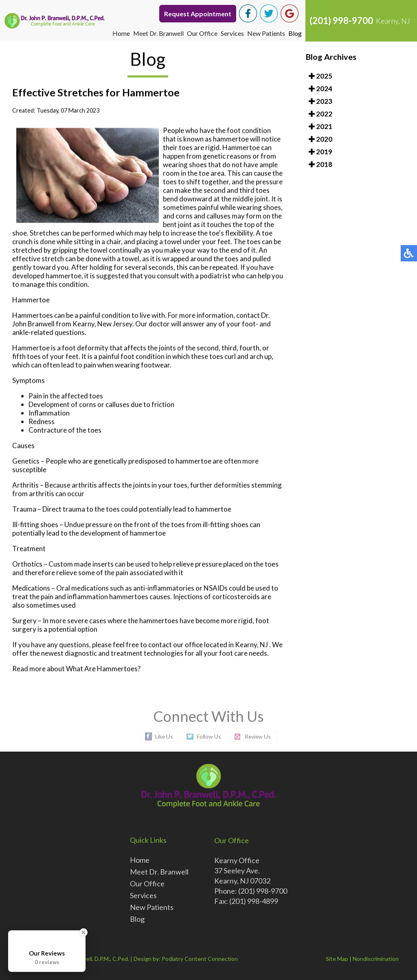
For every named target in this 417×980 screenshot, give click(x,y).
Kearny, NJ (251, 645)
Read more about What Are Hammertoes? (76, 669)
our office (188, 645)
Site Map (337, 959)
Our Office (202, 33)
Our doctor (153, 324)
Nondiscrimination (376, 959)
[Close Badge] (83, 932)
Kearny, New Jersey (102, 324)
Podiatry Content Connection (200, 959)
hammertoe (231, 139)
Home (121, 33)
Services (232, 33)
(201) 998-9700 (341, 21)
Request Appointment (198, 14)
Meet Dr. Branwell (158, 33)
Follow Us (208, 736)
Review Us (258, 736)
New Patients (266, 33)
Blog (295, 33)
